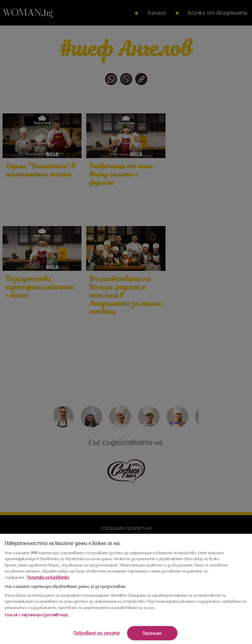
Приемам (152, 633)
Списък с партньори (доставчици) (36, 615)
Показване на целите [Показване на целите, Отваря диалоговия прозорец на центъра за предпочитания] (97, 633)
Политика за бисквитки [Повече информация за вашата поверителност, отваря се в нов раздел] (48, 577)
